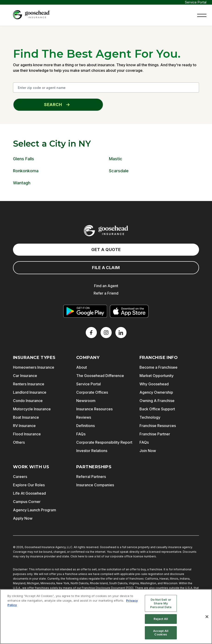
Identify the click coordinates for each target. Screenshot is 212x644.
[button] (202, 15)
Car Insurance (25, 376)
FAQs (81, 434)
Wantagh (22, 183)
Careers (20, 477)
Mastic (116, 159)
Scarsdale (119, 171)
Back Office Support (157, 409)
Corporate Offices (92, 392)
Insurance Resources (94, 409)
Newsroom (86, 401)
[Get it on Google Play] (85, 311)
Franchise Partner (155, 434)
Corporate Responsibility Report (104, 442)
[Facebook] (91, 333)
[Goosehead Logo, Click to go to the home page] (32, 15)
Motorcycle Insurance (32, 409)
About (82, 367)
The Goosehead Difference (100, 376)
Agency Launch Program (35, 510)
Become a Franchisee (158, 367)
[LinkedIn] (121, 333)
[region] (106, 617)
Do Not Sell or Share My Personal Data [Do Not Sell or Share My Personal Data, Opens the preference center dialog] (161, 603)
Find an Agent (106, 286)
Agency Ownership (156, 392)
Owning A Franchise (157, 401)
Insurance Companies (95, 485)
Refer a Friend (106, 293)
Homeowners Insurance (34, 367)
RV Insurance (24, 426)
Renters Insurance (29, 384)
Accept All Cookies (161, 633)
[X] (106, 333)
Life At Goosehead (29, 493)
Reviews (84, 417)
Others (19, 442)
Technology (150, 417)
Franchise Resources (158, 426)
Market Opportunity (157, 376)
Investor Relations (92, 451)
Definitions (85, 426)
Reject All (161, 619)
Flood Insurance (27, 434)
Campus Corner (27, 502)
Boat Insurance (26, 417)
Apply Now (23, 518)
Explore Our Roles (29, 485)
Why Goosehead (154, 384)
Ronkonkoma (26, 171)
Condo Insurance (28, 401)
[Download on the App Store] (129, 311)
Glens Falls (24, 159)
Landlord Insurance (30, 392)
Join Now (148, 451)
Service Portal (196, 2)
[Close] (207, 617)
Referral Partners (91, 477)
